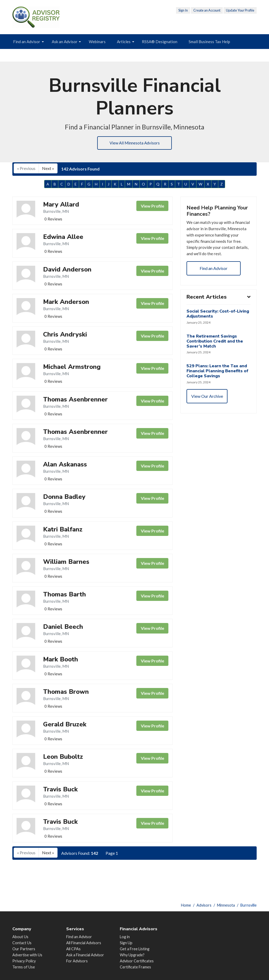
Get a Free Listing (135, 949)
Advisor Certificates (137, 961)
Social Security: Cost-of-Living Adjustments (218, 326)
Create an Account (207, 10)
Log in (125, 937)
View (152, 207)
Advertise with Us (27, 955)
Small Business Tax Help (209, 42)
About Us (20, 937)
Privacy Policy (24, 961)
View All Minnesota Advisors (134, 143)
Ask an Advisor (65, 42)
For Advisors (77, 961)
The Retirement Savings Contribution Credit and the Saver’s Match (215, 353)
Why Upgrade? (132, 955)
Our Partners (24, 949)
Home (186, 905)
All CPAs (73, 949)
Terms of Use (24, 967)
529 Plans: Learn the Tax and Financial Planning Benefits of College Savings (218, 384)
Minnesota (226, 905)
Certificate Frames (135, 967)
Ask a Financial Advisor (85, 955)
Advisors (204, 905)
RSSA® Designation (160, 42)
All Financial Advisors (84, 943)
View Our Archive (208, 409)
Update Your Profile (240, 10)
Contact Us (22, 943)
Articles (124, 42)
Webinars (97, 42)
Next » (48, 169)
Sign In (183, 10)
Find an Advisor (27, 42)
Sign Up (126, 943)
